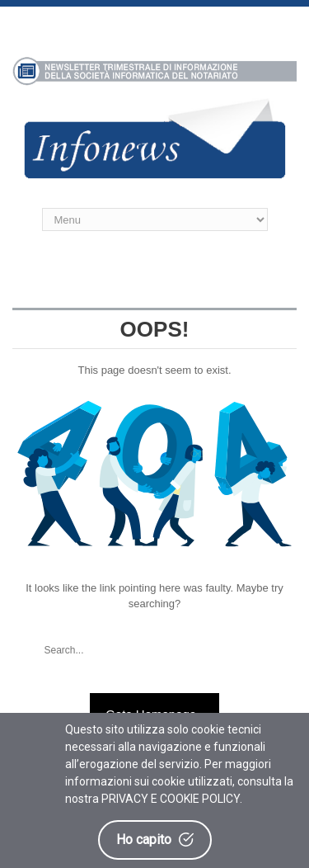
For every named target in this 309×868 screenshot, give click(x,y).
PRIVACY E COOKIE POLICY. (172, 799)
